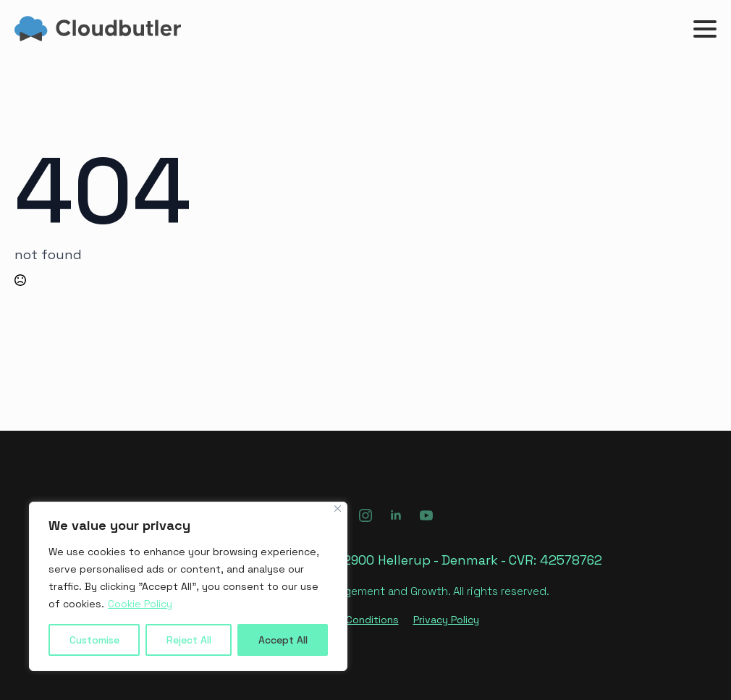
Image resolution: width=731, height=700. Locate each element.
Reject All (189, 640)
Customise (94, 640)
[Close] (338, 509)
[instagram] (365, 515)
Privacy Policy (446, 620)
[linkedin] (396, 515)
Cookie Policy (140, 604)
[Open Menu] (705, 29)
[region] (188, 586)
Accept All (283, 640)
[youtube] (426, 515)
